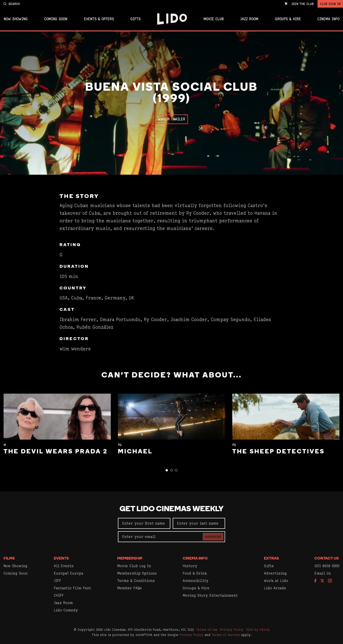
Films (9, 559)
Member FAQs (129, 588)
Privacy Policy (232, 629)
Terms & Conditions (136, 581)
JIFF (57, 581)
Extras (271, 559)
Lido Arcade (275, 588)
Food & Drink (195, 573)
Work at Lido (276, 581)
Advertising (275, 573)
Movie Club (214, 19)
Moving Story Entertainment (210, 595)
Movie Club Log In (134, 566)
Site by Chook (258, 629)
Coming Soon (56, 19)
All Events (64, 566)
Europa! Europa (68, 573)
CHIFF (59, 595)
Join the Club (303, 4)
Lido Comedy (66, 610)
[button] (167, 470)
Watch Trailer (171, 119)
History (190, 566)
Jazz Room (249, 19)
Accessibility (196, 581)
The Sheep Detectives (278, 452)
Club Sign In (330, 4)
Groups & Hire (288, 19)
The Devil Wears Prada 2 (56, 452)
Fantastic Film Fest (72, 588)
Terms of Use (207, 629)
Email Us (323, 573)
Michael (135, 452)
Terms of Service (226, 635)
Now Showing (16, 19)
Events (61, 559)
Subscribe (213, 537)
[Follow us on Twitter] (322, 581)
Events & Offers (99, 19)
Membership (130, 559)
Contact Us (327, 559)
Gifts (135, 19)
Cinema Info (328, 19)
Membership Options (137, 573)
